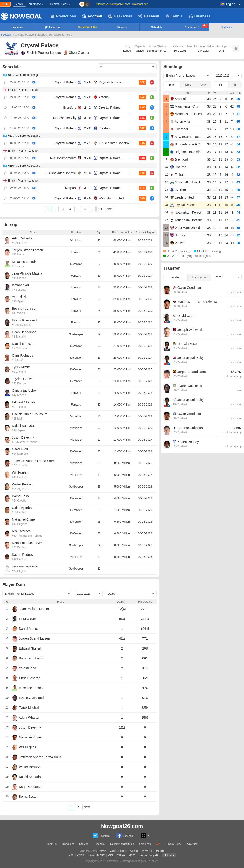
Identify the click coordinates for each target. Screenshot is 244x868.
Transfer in (176, 277)
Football (92, 16)
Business (200, 16)
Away (203, 85)
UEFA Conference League (24, 75)
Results (122, 27)
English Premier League (41, 53)
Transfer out (199, 277)
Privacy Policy (174, 844)
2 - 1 (87, 143)
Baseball (149, 16)
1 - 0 (87, 82)
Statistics (227, 27)
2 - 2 (87, 108)
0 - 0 (87, 198)
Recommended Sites (122, 844)
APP (5, 4)
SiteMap (84, 844)
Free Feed (145, 844)
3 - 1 (87, 188)
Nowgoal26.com (122, 826)
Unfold (168, 855)
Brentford (70, 108)
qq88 (70, 855)
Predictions (63, 16)
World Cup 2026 (87, 27)
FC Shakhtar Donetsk (114, 143)
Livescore (17, 27)
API (158, 844)
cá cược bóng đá (149, 855)
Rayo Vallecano (110, 82)
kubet (123, 851)
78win (103, 851)
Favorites (52, 27)
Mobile (19, 4)
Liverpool (70, 188)
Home (187, 85)
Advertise (192, 844)
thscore (160, 851)
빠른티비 (147, 851)
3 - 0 (87, 118)
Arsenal (104, 97)
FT (221, 85)
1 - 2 (87, 97)
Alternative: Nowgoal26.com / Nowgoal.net (122, 4)
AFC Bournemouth (63, 158)
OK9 (111, 855)
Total (172, 85)
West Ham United (111, 198)
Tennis (174, 16)
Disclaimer (68, 844)
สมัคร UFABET (96, 855)
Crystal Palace (65, 82)
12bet (113, 851)
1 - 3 (87, 173)
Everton (104, 128)
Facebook (125, 835)
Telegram (101, 835)
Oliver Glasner (77, 53)
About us (51, 844)
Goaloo (134, 851)
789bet (121, 855)
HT (235, 85)
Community (197, 26)
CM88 (80, 855)
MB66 (132, 855)
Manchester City (65, 118)
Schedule (157, 27)
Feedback (99, 844)
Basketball (120, 16)
